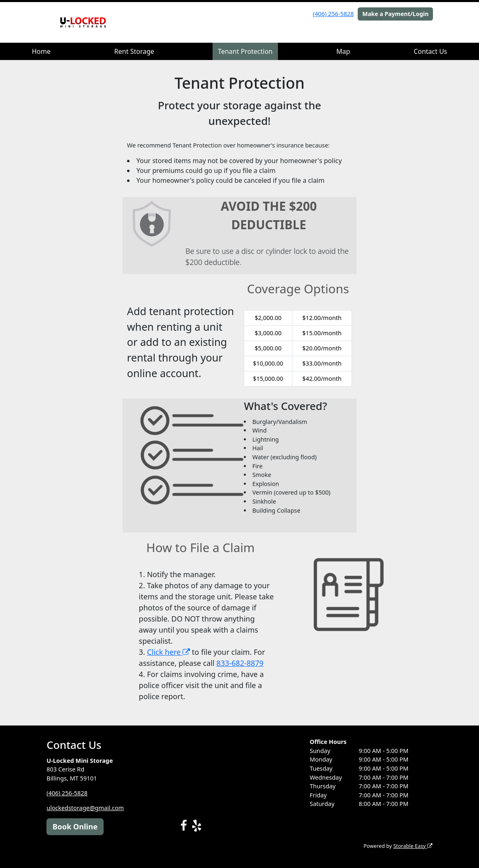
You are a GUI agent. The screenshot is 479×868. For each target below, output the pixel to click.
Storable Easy (413, 846)
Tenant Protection (245, 51)
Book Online (75, 827)
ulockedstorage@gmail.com (85, 808)
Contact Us (430, 51)
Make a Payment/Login (395, 14)
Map (343, 51)
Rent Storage (134, 51)
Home (41, 51)
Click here (168, 652)
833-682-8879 (240, 663)
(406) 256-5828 (333, 14)
